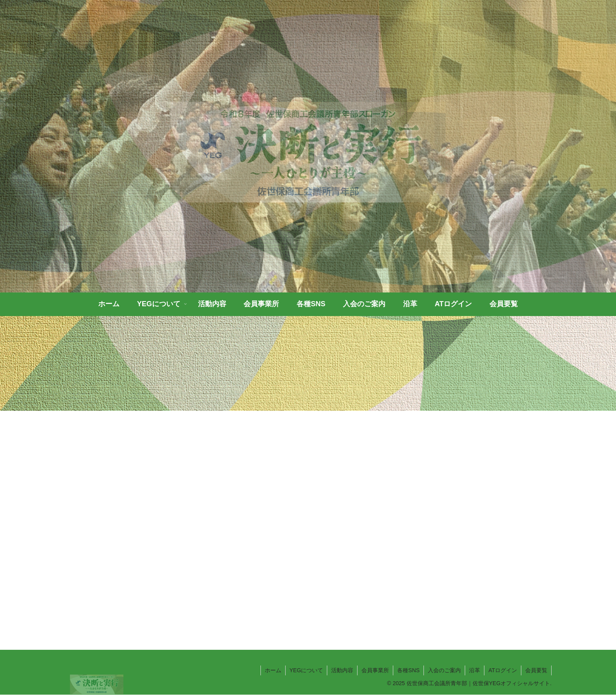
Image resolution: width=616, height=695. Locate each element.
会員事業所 (375, 670)
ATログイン (503, 670)
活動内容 (342, 670)
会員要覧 (536, 670)
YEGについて (306, 670)
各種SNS (408, 670)
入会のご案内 (444, 670)
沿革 (475, 670)
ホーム (273, 670)
